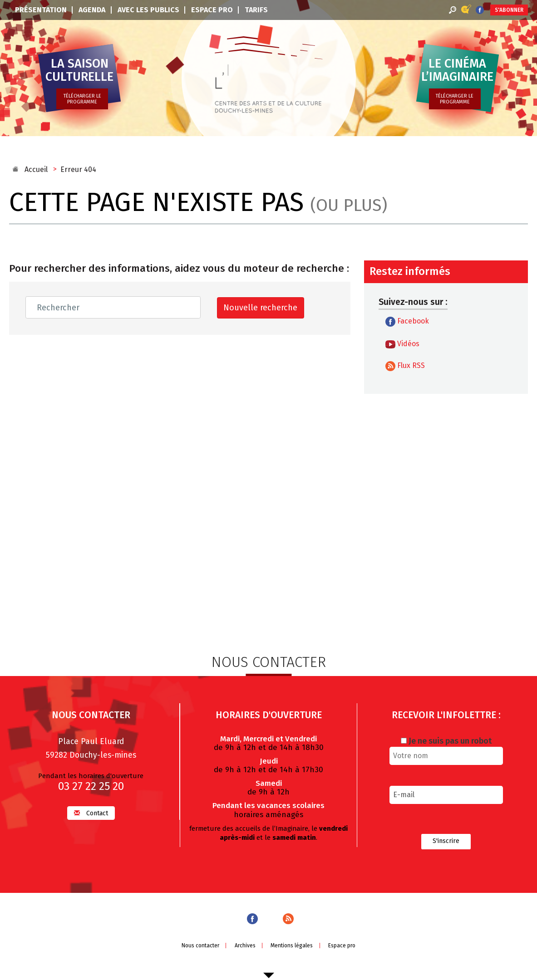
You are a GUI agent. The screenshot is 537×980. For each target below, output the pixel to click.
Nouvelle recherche (260, 308)
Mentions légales (292, 945)
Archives (245, 945)
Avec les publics (148, 10)
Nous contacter (200, 945)
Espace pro (212, 10)
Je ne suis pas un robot (446, 740)
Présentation (41, 10)
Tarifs (256, 10)
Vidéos (402, 344)
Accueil (36, 169)
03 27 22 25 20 (91, 785)
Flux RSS (405, 366)
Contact (91, 812)
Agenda (92, 10)
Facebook (407, 322)
